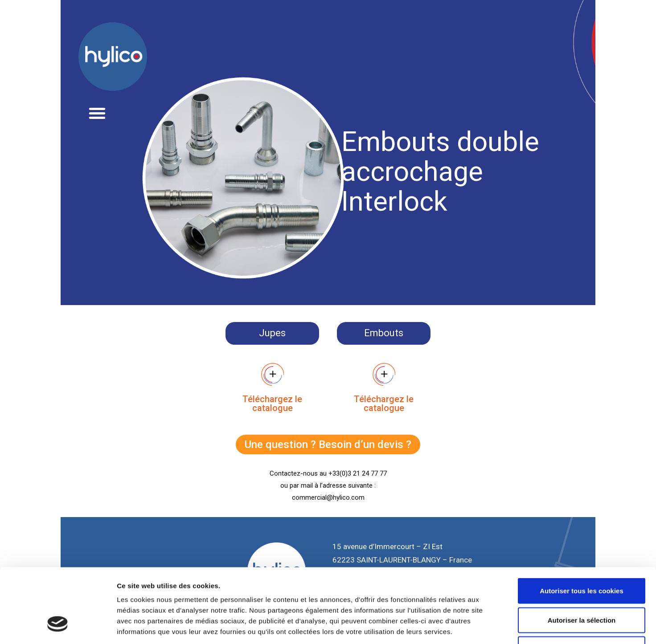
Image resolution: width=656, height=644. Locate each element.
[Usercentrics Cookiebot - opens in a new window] (58, 627)
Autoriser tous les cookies (582, 527)
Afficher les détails (491, 626)
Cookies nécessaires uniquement (582, 585)
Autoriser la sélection (582, 556)
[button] (97, 113)
